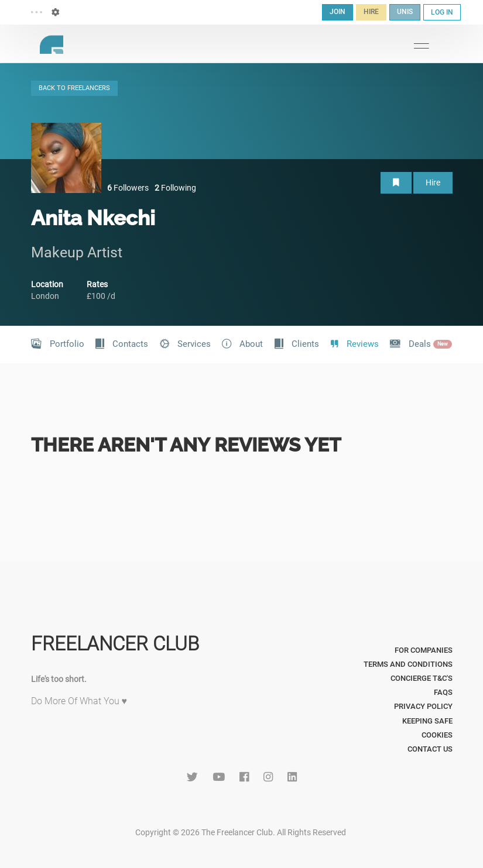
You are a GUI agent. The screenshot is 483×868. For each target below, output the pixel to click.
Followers (128, 188)
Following (175, 188)
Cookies (437, 735)
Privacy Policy (423, 706)
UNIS (405, 12)
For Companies (424, 650)
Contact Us (430, 749)
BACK (74, 88)
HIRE (371, 12)
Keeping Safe (427, 721)
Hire (433, 182)
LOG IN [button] (442, 12)
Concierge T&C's (422, 678)
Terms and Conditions (408, 664)
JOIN (338, 12)
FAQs (443, 692)
